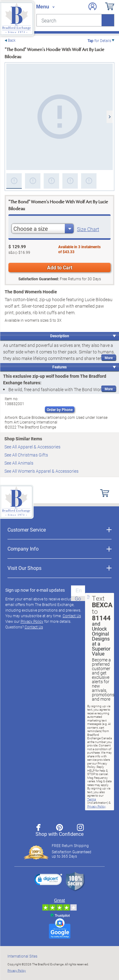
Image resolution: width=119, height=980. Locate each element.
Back (12, 40)
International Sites (22, 956)
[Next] (110, 117)
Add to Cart (60, 267)
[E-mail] (78, 591)
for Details (99, 40)
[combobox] (43, 229)
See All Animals (19, 463)
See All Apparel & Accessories (32, 447)
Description (60, 336)
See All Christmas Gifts (26, 455)
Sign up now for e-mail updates (35, 590)
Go (78, 599)
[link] (48, 880)
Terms (92, 799)
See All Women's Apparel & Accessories (41, 471)
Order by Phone (60, 410)
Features (60, 367)
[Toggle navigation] (45, 7)
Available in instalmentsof (79, 249)
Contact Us (72, 616)
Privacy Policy (32, 621)
